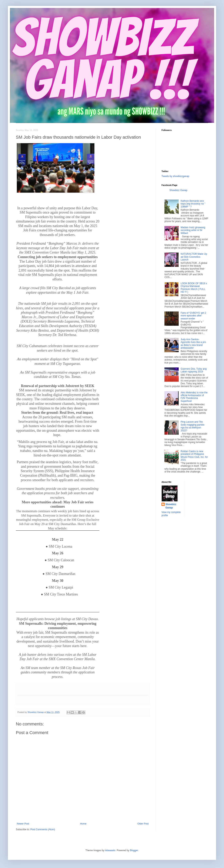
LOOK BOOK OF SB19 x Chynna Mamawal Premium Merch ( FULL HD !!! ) (194, 288)
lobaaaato (110, 850)
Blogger (134, 850)
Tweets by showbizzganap (175, 176)
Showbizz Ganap (178, 190)
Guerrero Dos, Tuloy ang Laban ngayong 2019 (194, 370)
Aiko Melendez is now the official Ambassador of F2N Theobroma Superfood (194, 397)
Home (83, 824)
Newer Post (23, 824)
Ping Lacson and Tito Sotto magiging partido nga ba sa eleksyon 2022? (193, 426)
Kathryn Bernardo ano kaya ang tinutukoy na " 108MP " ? (193, 204)
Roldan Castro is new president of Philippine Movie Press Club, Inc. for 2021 (194, 456)
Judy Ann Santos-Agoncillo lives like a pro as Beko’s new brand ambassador (193, 344)
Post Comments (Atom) (43, 829)
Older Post (143, 824)
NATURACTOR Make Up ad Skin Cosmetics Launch (194, 257)
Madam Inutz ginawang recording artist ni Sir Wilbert (193, 230)
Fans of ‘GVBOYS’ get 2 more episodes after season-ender (193, 316)
